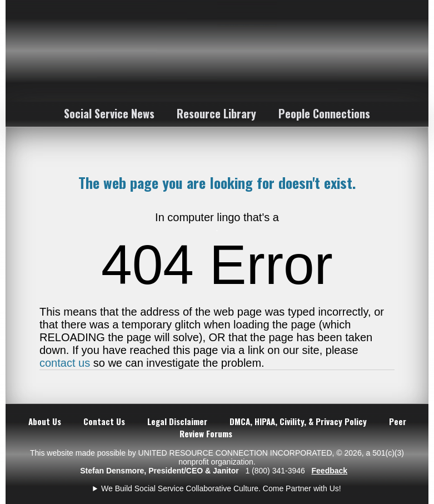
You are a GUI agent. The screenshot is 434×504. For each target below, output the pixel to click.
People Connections (324, 113)
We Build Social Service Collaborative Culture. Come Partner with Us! (221, 488)
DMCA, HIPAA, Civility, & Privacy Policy (298, 421)
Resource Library (216, 113)
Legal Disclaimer (177, 421)
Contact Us (104, 421)
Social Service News (109, 113)
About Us (45, 421)
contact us (65, 363)
